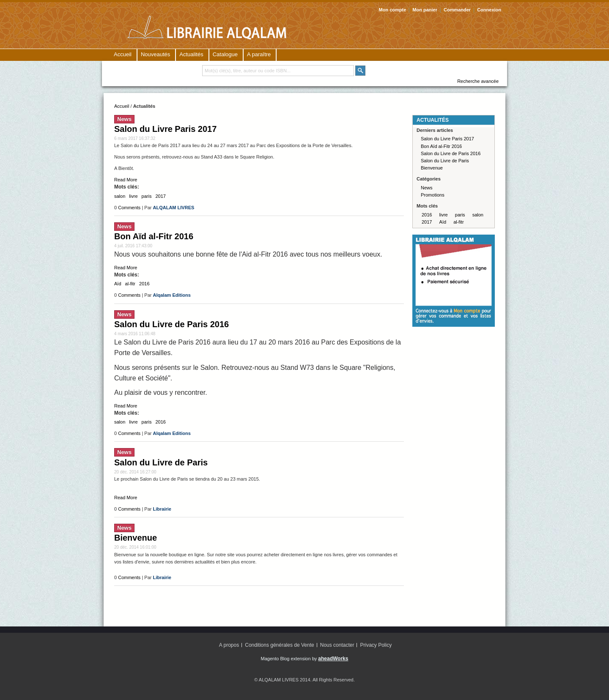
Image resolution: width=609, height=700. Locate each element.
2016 (144, 284)
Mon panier (425, 10)
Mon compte (393, 10)
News (124, 119)
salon (120, 196)
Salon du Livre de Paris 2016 (171, 324)
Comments (129, 208)
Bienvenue (136, 538)
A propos (229, 645)
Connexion (489, 10)
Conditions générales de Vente (279, 645)
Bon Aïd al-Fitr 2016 (154, 236)
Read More (126, 180)
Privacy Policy (376, 645)
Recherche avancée (478, 81)
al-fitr (130, 284)
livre (133, 196)
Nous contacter (337, 645)
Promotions (433, 195)
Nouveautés (155, 54)
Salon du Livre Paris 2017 (165, 129)
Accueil (123, 54)
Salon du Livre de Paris (161, 462)
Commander (457, 10)
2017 (161, 196)
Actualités (191, 54)
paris (147, 196)
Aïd (118, 284)
